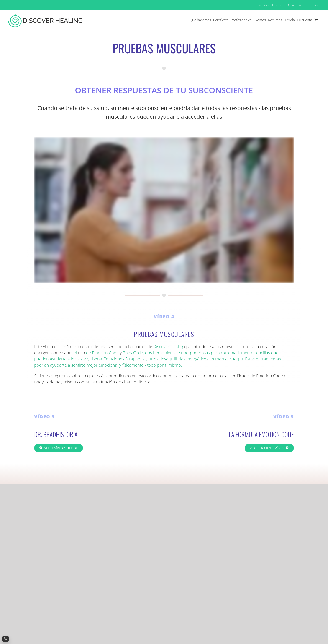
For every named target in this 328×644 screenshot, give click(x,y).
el (75, 353)
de (88, 353)
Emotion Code (105, 353)
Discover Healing (169, 347)
